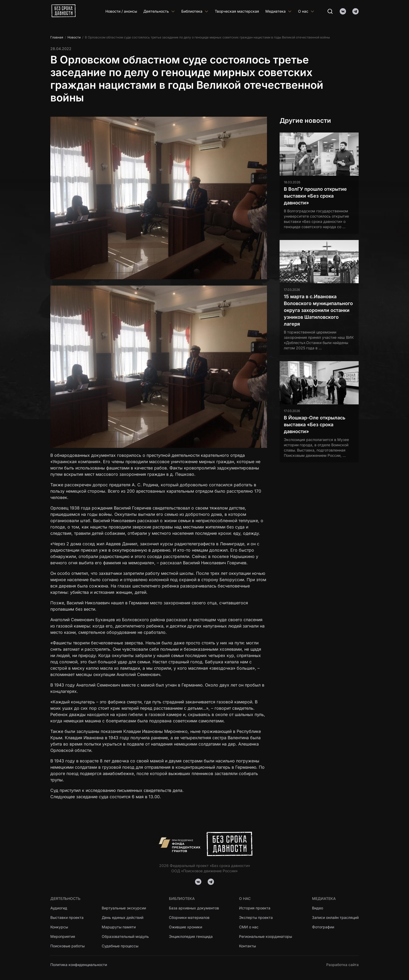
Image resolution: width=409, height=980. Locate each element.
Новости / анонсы (121, 11)
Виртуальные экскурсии (124, 908)
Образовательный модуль (125, 936)
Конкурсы (59, 927)
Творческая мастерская (237, 11)
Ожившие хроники (186, 927)
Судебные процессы (120, 946)
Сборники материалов (189, 917)
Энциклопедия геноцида (191, 936)
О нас (306, 11)
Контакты (247, 946)
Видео (318, 908)
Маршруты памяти (119, 927)
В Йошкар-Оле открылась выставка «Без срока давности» (315, 425)
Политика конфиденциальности (79, 965)
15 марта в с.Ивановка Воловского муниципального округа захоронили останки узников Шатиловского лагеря (318, 310)
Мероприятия (63, 936)
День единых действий (123, 917)
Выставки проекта (67, 917)
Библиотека (195, 11)
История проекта (255, 908)
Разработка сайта (342, 965)
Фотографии (323, 927)
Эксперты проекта (256, 917)
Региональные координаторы (266, 936)
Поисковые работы (67, 946)
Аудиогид (59, 908)
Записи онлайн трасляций (335, 917)
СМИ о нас (249, 927)
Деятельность (159, 11)
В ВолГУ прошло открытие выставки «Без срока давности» (315, 196)
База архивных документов (194, 908)
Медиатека (279, 11)
